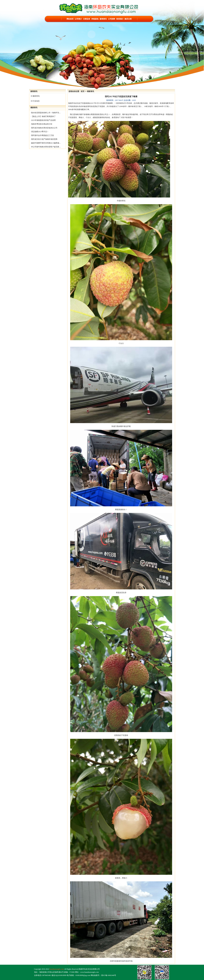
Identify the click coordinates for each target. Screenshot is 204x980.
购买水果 (128, 19)
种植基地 (95, 19)
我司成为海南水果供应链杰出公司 (44, 128)
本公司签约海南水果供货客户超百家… (46, 147)
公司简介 (78, 19)
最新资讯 (36, 96)
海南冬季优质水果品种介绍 (42, 124)
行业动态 (36, 101)
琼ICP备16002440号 (109, 975)
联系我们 (120, 19)
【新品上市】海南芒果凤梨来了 (43, 116)
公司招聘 (112, 19)
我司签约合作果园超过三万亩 (43, 135)
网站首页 (70, 19)
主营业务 (87, 19)
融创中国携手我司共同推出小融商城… (46, 143)
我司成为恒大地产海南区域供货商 (44, 139)
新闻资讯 (103, 19)
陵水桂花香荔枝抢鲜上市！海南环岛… (46, 113)
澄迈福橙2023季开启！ (40, 132)
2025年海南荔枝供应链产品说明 (43, 120)
